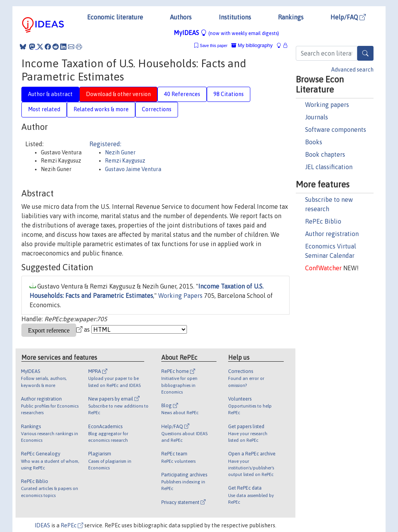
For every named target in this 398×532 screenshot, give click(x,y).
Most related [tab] (44, 109)
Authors (181, 17)
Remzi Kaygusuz (125, 161)
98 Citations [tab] (229, 94)
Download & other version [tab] (118, 94)
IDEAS (42, 525)
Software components (336, 129)
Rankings (291, 17)
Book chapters (325, 154)
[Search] (365, 53)
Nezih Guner (120, 152)
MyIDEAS (226, 33)
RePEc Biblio (323, 221)
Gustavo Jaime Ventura (133, 169)
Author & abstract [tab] (50, 94)
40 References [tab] (182, 94)
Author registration (332, 234)
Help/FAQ (348, 17)
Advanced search (352, 70)
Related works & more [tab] (101, 109)
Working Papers (180, 296)
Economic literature (115, 17)
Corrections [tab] (157, 109)
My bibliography (252, 45)
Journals (317, 117)
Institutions (235, 17)
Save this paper (214, 46)
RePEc (72, 525)
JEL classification (329, 167)
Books (314, 142)
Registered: (105, 144)
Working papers (327, 105)
